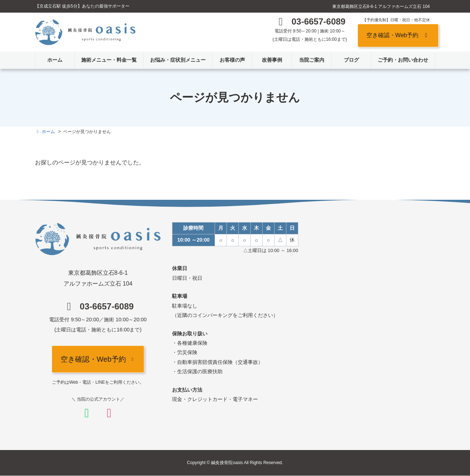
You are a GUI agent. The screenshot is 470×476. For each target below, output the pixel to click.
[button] (310, 23)
